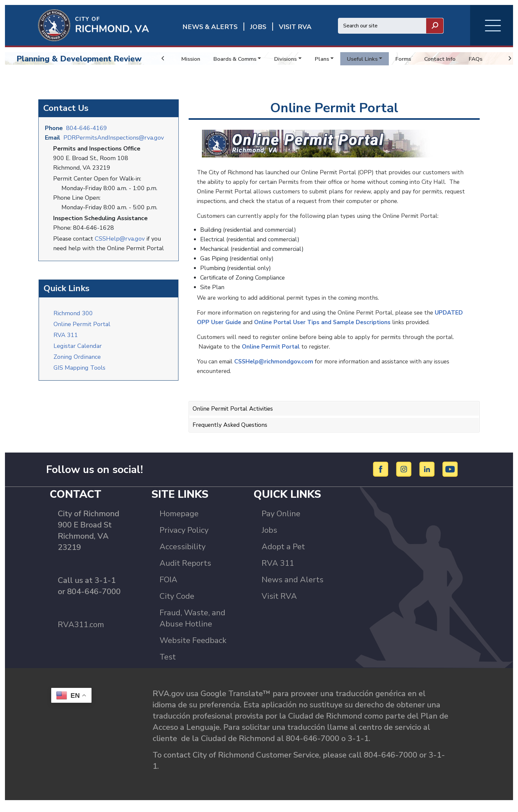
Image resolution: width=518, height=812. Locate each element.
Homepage (179, 521)
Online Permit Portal (82, 329)
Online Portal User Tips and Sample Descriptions (355, 325)
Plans (329, 59)
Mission (191, 59)
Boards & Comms (238, 59)
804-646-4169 (87, 134)
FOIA (168, 587)
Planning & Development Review (79, 59)
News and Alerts (293, 587)
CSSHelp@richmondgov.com (276, 364)
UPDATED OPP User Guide (235, 325)
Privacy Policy (184, 537)
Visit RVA (279, 603)
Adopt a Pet (283, 554)
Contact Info (452, 59)
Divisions (291, 59)
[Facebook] (382, 476)
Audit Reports (185, 570)
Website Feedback (193, 647)
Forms (414, 59)
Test (168, 664)
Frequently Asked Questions (231, 427)
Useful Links (371, 59)
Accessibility (183, 554)
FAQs (489, 59)
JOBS (258, 27)
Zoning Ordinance (77, 362)
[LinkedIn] (428, 476)
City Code (177, 603)
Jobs (269, 537)
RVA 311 (66, 340)
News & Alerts (210, 27)
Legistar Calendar (78, 351)
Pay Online (281, 521)
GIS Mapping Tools (79, 373)
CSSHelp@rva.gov (120, 244)
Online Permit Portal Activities (234, 411)
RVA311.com (81, 631)
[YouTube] (450, 476)
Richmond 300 (73, 318)
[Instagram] (405, 476)
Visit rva (295, 27)
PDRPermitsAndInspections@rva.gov (114, 143)
